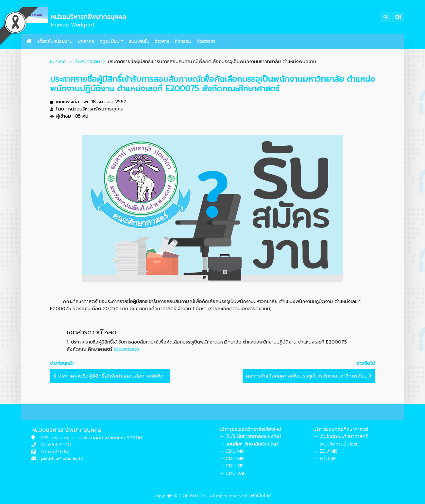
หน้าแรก (58, 61)
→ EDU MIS (326, 451)
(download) (127, 349)
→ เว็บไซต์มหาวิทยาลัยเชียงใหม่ (250, 437)
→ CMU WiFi (233, 473)
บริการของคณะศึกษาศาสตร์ (341, 429)
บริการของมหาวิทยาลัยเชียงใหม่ (250, 429)
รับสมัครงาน (88, 61)
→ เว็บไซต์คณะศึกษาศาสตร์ (341, 437)
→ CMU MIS (232, 459)
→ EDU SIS (325, 459)
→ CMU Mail (232, 451)
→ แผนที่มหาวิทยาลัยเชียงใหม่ (249, 444)
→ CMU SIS (231, 466)
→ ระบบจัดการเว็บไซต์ (335, 444)
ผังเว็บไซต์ (261, 496)
